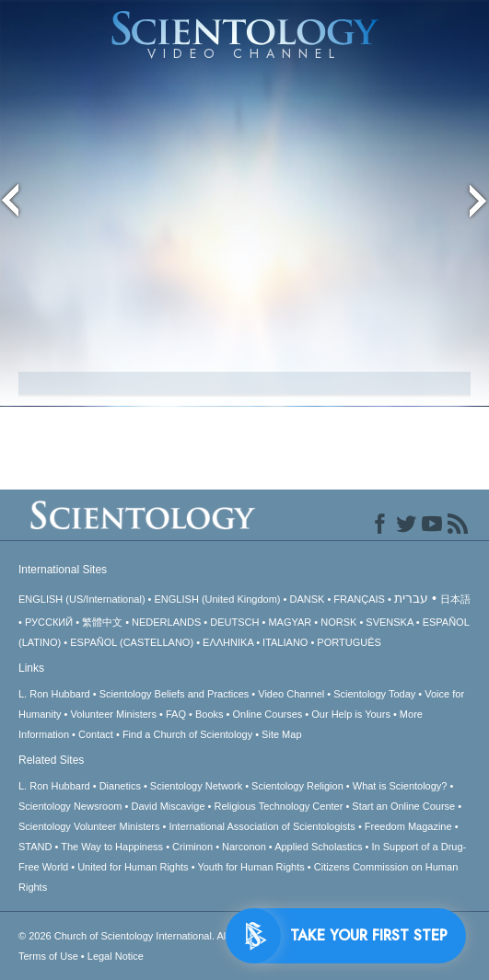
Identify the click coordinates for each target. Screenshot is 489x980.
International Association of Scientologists (262, 826)
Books (210, 714)
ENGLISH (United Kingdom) (218, 599)
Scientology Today (374, 694)
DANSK (307, 599)
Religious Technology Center (279, 806)
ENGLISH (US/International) (82, 599)
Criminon (192, 847)
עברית (411, 598)
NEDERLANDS (166, 622)
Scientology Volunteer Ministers (89, 826)
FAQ (176, 714)
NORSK (338, 622)
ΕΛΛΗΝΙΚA (228, 642)
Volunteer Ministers (113, 714)
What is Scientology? (400, 786)
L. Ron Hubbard (54, 694)
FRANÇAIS (359, 599)
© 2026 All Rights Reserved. (165, 936)
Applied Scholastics (318, 847)
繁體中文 (102, 622)
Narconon (244, 847)
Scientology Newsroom (70, 806)
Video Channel (291, 694)
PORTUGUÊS (349, 642)
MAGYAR (290, 622)
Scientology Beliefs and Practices (175, 694)
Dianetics (120, 786)
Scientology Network (196, 786)
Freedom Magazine (408, 826)
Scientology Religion (297, 786)
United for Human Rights (133, 867)
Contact (96, 734)
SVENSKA (389, 622)
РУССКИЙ (49, 622)
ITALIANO (285, 642)
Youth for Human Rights (250, 867)
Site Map (281, 734)
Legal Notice (116, 956)
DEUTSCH (234, 622)
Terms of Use (48, 956)
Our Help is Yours (351, 714)
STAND (35, 847)
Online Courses (267, 714)
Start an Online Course (403, 806)
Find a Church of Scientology (187, 734)
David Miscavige (168, 806)
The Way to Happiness (112, 847)
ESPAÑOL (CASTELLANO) (132, 642)
